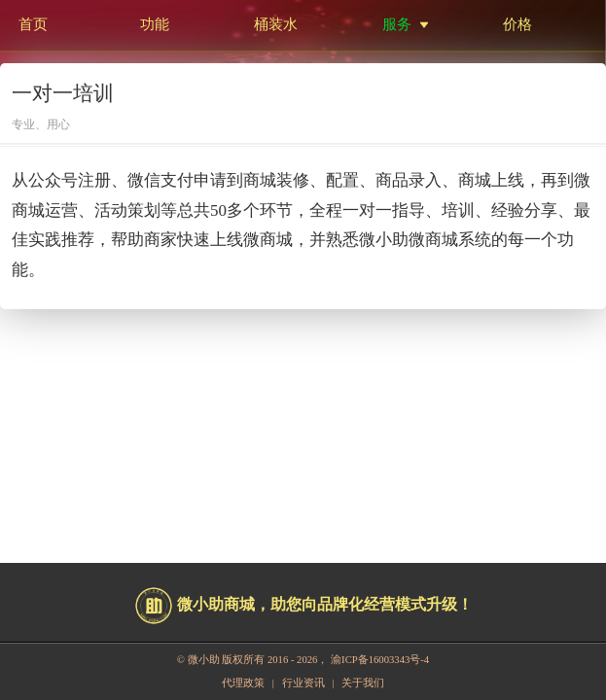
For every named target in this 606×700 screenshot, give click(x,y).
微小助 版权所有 (227, 660)
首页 (33, 24)
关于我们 (363, 683)
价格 (517, 24)
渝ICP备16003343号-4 (380, 660)
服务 (397, 24)
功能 (155, 24)
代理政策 (243, 683)
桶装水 (276, 24)
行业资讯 (303, 683)
